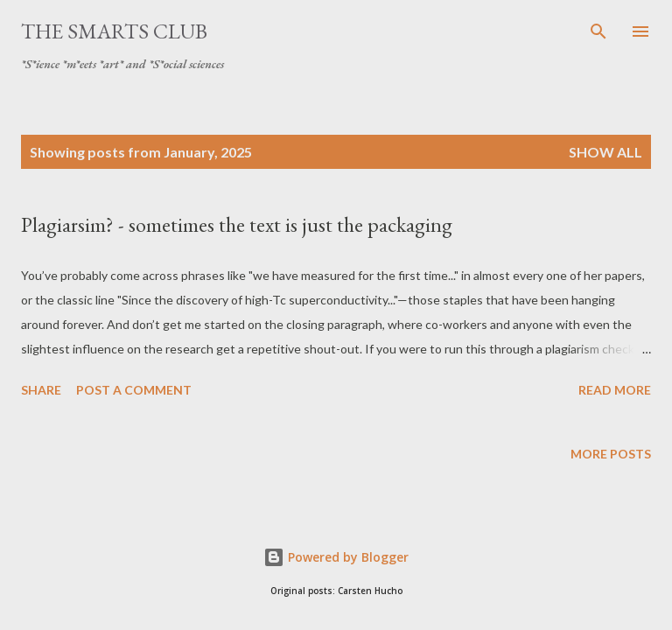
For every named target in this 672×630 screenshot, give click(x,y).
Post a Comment (134, 390)
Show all (605, 152)
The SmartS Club (114, 31)
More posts (611, 454)
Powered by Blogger (336, 557)
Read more (615, 390)
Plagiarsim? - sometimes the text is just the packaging (237, 224)
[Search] (598, 31)
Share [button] (41, 390)
